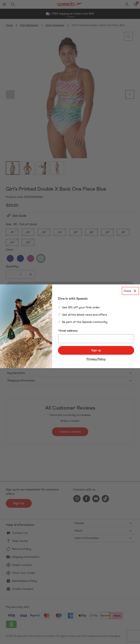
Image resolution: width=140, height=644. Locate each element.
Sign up (96, 350)
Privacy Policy (96, 359)
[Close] (130, 291)
